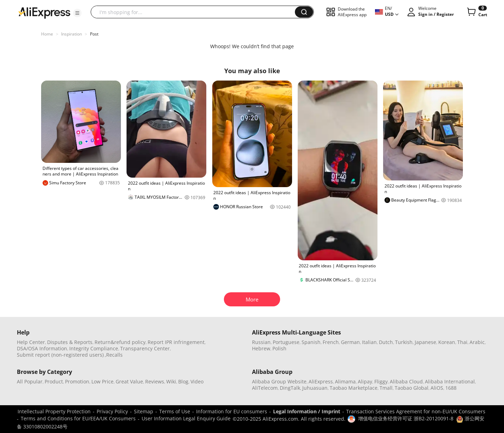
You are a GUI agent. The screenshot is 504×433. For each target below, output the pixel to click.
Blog (183, 381)
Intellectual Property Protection (54, 411)
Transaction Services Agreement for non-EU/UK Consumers (416, 411)
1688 (451, 388)
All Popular (30, 381)
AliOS (437, 388)
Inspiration (72, 34)
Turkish (404, 342)
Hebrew (261, 348)
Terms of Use (175, 411)
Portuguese (286, 342)
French (331, 342)
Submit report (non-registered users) (60, 355)
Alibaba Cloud (406, 381)
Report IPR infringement (176, 342)
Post (94, 34)
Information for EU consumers (232, 411)
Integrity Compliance (94, 348)
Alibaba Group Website (279, 381)
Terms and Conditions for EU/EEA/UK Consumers (78, 418)
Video (197, 381)
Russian (261, 342)
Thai (462, 342)
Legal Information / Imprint (307, 411)
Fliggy (381, 381)
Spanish (311, 342)
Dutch (386, 342)
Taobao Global (412, 388)
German (350, 342)
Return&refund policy (120, 342)
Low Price (102, 381)
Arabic (477, 342)
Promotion (77, 381)
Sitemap (144, 411)
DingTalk (290, 388)
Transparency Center (145, 348)
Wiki (171, 381)
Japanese (425, 342)
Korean (447, 342)
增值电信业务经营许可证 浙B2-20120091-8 (406, 418)
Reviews (155, 381)
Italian (369, 342)
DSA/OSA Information (42, 348)
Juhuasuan (315, 388)
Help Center (31, 342)
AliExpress (321, 381)
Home (47, 34)
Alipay (365, 381)
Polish (279, 348)
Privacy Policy (112, 411)
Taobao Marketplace (354, 388)
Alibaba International (450, 381)
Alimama (345, 381)
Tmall (386, 388)
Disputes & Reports (70, 342)
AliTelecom (265, 388)
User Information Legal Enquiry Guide (186, 418)
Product (54, 381)
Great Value (129, 381)
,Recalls (114, 355)
